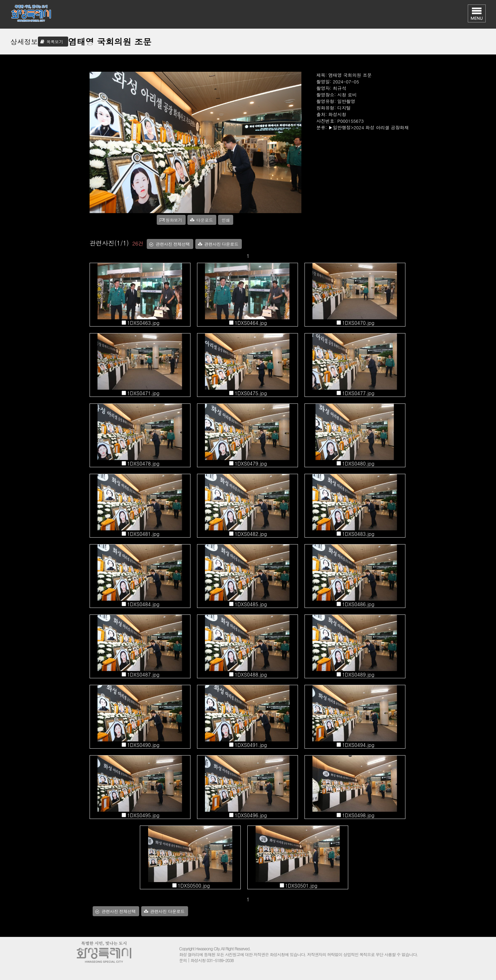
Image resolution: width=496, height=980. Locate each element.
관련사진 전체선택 (173, 244)
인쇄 (226, 220)
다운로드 (205, 220)
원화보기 (174, 220)
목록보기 (55, 42)
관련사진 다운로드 (221, 244)
